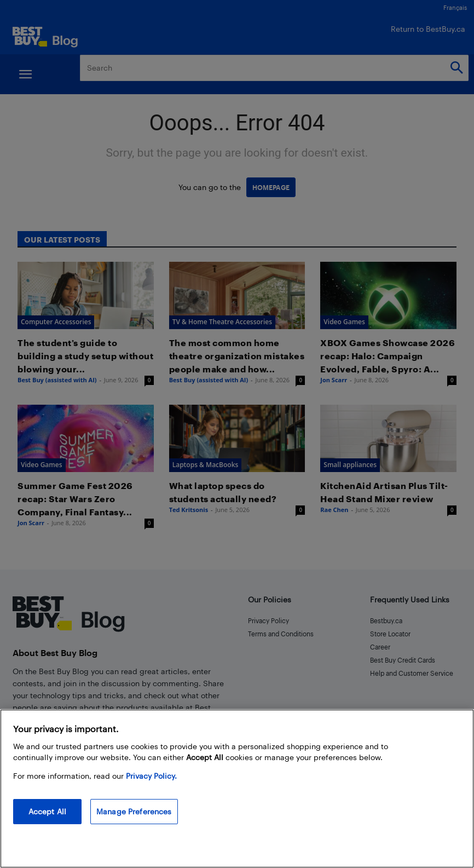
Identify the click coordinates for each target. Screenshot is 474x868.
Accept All (47, 811)
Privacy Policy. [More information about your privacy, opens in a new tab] (151, 776)
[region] (237, 789)
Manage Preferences (134, 811)
